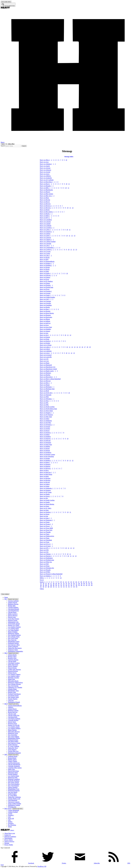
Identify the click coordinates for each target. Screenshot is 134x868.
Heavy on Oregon (45, 427)
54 (66, 585)
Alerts (3, 144)
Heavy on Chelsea (45, 234)
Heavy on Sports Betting (47, 504)
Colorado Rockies (13, 720)
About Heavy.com (10, 833)
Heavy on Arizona (45, 168)
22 (91, 582)
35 (71, 583)
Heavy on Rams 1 (45, 462)
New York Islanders (14, 784)
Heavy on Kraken (45, 343)
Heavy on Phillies (45, 447)
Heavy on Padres (45, 435)
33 (66, 583)
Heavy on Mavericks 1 (46, 377)
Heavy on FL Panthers (46, 281)
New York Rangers (13, 786)
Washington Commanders (15, 651)
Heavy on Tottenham (46, 540)
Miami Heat (11, 679)
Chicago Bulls (12, 661)
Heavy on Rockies (45, 480)
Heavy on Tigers (45, 534)
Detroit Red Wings (13, 771)
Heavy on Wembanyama (47, 560)
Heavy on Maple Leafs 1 (47, 371)
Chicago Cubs (12, 714)
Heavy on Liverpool (46, 355)
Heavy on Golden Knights (47, 297)
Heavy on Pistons (45, 451)
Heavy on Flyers (45, 289)
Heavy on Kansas (45, 337)
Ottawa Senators (13, 787)
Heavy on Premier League (47, 454)
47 (49, 585)
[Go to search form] (8, 5)
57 (74, 585)
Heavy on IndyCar (45, 323)
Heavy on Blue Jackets (46, 194)
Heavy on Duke (44, 271)
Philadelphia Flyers (14, 789)
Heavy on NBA (44, 397)
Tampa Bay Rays (13, 748)
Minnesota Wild (13, 778)
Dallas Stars (11, 769)
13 (75, 236)
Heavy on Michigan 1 (46, 387)
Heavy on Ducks (45, 269)
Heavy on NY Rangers (46, 415)
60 (82, 585)
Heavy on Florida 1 (45, 285)
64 (92, 585)
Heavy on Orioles (45, 429)
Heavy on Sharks (45, 494)
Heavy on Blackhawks (46, 190)
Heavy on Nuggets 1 (46, 413)
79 (76, 587)
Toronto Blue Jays (13, 751)
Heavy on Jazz (44, 333)
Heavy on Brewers (45, 204)
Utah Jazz (11, 700)
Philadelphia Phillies (14, 738)
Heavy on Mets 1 (45, 383)
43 (92, 583)
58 (76, 585)
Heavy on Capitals (45, 224)
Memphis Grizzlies (14, 678)
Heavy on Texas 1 (45, 526)
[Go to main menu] (6, 2)
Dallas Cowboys (13, 614)
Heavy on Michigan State (47, 389)
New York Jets (12, 640)
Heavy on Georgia (45, 293)
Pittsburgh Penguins (14, 791)
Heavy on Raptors (45, 466)
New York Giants (13, 638)
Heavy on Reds (44, 476)
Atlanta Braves (12, 709)
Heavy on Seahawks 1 (46, 488)
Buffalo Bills (12, 606)
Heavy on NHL (44, 405)
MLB (6, 704)
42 (89, 583)
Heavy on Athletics (45, 176)
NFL (6, 599)
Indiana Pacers (12, 673)
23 (41, 583)
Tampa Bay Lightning (14, 797)
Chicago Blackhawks (14, 764)
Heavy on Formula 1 (46, 291)
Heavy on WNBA (45, 572)
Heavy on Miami (45, 385)
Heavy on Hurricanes (46, 317)
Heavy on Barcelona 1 (46, 182)
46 (46, 585)
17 (85, 347)
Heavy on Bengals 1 (46, 186)
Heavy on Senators (45, 490)
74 (64, 587)
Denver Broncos (13, 615)
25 (46, 583)
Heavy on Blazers (45, 192)
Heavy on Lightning (46, 351)
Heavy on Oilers (45, 419)
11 (69, 184)
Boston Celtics (12, 656)
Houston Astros (12, 723)
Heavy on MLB (44, 391)
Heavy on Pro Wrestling (47, 456)
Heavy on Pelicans (45, 441)
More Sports (8, 809)
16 (82, 347)
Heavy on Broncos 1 (46, 206)
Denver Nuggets (13, 666)
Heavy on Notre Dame (46, 411)
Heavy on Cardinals (46, 226)
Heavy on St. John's (46, 508)
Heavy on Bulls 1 (45, 216)
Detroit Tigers (12, 722)
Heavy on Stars (44, 510)
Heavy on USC (44, 552)
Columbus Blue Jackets (15, 768)
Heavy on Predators (46, 452)
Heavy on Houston (45, 315)
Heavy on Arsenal (45, 172)
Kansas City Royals (14, 725)
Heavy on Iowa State (46, 327)
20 (86, 582)
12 (73, 208)
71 (56, 587)
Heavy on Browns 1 (46, 208)
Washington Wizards (14, 702)
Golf (9, 817)
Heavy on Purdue (45, 458)
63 (89, 585)
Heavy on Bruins (45, 210)
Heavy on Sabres (45, 484)
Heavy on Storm (45, 514)
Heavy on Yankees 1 (46, 576)
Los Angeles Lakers (14, 676)
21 (89, 582)
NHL (6, 755)
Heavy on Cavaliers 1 (46, 228)
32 (64, 583)
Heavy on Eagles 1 (45, 273)
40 (84, 583)
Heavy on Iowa (44, 325)
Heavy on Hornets (45, 311)
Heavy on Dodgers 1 (46, 263)
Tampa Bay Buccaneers (15, 648)
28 (54, 583)
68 (49, 587)
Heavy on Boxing (45, 200)
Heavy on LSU (44, 359)
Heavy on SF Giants (46, 492)
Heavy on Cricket (45, 253)
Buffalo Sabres (12, 760)
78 (74, 587)
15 (80, 347)
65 (41, 587)
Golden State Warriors (14, 669)
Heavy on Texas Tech (46, 530)
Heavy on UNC (44, 550)
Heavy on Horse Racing (47, 313)
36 (74, 583)
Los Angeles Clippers (14, 674)
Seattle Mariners (13, 745)
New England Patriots (14, 635)
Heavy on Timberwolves (47, 536)
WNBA (10, 822)
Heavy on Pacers (45, 431)
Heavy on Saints (45, 486)
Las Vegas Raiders (13, 630)
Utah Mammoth (13, 800)
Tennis (10, 827)
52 (61, 585)
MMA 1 (42, 578)
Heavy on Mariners (45, 373)
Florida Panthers (13, 774)
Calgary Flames (13, 761)
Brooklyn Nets (12, 658)
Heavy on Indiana (45, 321)
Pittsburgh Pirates (13, 740)
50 (56, 585)
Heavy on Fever (44, 279)
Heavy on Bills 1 (45, 188)
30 (59, 583)
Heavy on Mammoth (46, 365)
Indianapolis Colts (13, 622)
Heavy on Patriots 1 (46, 439)
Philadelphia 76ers (13, 691)
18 (87, 347)
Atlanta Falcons (13, 602)
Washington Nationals (14, 753)
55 (69, 585)
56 (71, 585)
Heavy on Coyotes (45, 252)
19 (90, 347)
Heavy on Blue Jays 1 (46, 196)
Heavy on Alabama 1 (46, 164)
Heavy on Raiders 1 (46, 460)
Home (6, 597)
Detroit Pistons (12, 668)
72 (59, 587)
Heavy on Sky (44, 498)
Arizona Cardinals (13, 601)
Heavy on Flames (45, 283)
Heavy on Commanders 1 (47, 248)
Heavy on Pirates (45, 449)
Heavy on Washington (46, 558)
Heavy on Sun (44, 516)
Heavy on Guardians (46, 305)
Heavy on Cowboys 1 (46, 250)
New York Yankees (14, 737)
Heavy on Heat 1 (45, 309)
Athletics (11, 707)
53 (64, 585)
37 (76, 583)
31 (61, 583)
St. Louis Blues (12, 795)
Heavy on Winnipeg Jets (47, 568)
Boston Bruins (12, 758)
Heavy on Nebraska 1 (46, 399)
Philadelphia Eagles (14, 642)
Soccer (42, 580)
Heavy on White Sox (46, 562)
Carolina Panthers (13, 607)
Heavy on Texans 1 (45, 524)
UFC (9, 820)
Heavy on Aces (44, 162)
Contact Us (8, 835)
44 (41, 585)
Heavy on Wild (44, 564)
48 (51, 585)
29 (56, 583)
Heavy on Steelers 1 (46, 512)
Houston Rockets (13, 671)
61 (84, 585)
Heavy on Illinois (45, 319)
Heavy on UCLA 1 (45, 544)
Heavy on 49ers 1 (45, 160)
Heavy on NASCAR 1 (46, 393)
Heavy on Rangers (45, 464)
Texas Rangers (12, 750)
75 (66, 587)
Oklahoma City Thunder (15, 687)
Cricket (10, 814)
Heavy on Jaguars (45, 331)
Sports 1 (42, 582)
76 (69, 587)
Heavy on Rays (44, 470)
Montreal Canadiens (14, 779)
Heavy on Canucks (45, 222)
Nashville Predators (14, 781)
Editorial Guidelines (10, 837)
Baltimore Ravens (13, 604)
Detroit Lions (12, 617)
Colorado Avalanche (14, 766)
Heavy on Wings (45, 566)
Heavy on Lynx (44, 361)
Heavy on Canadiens (46, 220)
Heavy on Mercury (45, 381)
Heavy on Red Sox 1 (46, 472)
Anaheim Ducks (13, 756)
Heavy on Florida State (47, 287)
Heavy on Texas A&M (46, 528)
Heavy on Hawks (45, 307)
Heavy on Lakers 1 (45, 347)
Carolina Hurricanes (14, 763)
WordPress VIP (42, 866)
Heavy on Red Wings (46, 474)
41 (87, 583)
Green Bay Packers (14, 619)
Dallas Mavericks (13, 665)
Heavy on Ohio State (46, 417)
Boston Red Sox (13, 712)
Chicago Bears (12, 612)
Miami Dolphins (13, 632)
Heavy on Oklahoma (46, 421)
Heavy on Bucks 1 (45, 214)
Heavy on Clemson (45, 238)
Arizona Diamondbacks (15, 706)
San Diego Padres (13, 741)
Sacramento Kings (13, 696)
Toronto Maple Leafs (14, 799)
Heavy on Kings (45, 339)
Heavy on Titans (45, 538)
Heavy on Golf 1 (45, 299)
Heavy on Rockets (45, 478)
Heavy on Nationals (46, 395)
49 (54, 585)
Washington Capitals (14, 805)
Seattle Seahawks (13, 646)
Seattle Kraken (12, 794)
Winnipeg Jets (12, 807)
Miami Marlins (12, 730)
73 (61, 587)
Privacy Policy (9, 840)
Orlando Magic (12, 689)
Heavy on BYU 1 (45, 218)
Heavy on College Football (48, 242)
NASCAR (11, 818)
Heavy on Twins (45, 542)
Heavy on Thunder (45, 532)
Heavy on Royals (45, 482)
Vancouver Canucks (14, 802)
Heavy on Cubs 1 (45, 255)
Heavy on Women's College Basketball (51, 574)
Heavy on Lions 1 (45, 353)
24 (43, 583)
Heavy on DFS (44, 259)
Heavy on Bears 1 (45, 184)
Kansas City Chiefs (14, 625)
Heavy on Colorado (45, 244)
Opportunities (8, 838)
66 (43, 587)
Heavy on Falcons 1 (46, 275)
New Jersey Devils (13, 782)
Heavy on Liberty (45, 349)
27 (51, 583)
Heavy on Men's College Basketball (50, 379)
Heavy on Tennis (45, 522)
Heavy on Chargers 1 (46, 232)
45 (43, 585)
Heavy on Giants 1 (45, 295)
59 (79, 585)
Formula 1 (11, 815)
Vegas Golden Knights (15, 804)
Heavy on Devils (45, 257)
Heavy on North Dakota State (48, 409)
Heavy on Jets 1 (44, 335)
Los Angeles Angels (14, 727)
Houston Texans (13, 620)
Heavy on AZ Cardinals (47, 180)
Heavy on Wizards (45, 570)
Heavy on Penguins (45, 443)
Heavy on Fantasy (45, 277)
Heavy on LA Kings (46, 345)
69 (51, 587)
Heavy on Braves (45, 202)
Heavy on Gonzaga (45, 301)
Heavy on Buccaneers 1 (47, 212)
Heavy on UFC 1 (45, 548)
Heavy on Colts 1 (45, 246)
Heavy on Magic (45, 363)
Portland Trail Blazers (14, 694)
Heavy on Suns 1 (45, 518)
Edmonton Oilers (13, 773)
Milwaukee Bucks (13, 681)
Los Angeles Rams (13, 629)
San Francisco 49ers (14, 645)
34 (69, 583)
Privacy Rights (9, 845)
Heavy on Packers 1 (46, 433)
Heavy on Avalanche (46, 178)
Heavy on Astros (45, 174)
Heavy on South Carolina (47, 500)
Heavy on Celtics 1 (45, 230)
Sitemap (7, 843)
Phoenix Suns (12, 692)
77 (71, 587)
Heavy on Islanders (45, 329)
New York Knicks (13, 686)
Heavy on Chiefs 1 (45, 236)
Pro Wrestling (12, 825)
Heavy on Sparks (45, 502)
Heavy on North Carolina (47, 407)
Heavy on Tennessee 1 (46, 520)
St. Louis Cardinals (14, 746)
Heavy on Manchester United (48, 369)
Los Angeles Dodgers (14, 728)
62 (87, 585)
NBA (6, 653)
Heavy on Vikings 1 (46, 554)
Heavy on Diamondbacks (47, 261)
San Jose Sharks (13, 792)
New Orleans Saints (14, 637)
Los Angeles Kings (14, 776)
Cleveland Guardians (14, 719)
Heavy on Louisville (46, 357)
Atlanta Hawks (12, 655)
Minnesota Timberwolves (15, 683)
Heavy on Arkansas (45, 170)
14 (77, 347)
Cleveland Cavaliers (14, 663)
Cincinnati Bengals (14, 609)
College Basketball (13, 810)
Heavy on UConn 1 (45, 546)
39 (82, 583)
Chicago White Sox (14, 715)
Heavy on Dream (45, 267)
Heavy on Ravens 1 (45, 468)
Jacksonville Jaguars (14, 624)
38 (79, 583)
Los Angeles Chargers (14, 627)
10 (66, 160)
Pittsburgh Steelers (13, 643)
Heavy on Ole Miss (45, 423)
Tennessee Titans (13, 650)
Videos (42, 589)
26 (49, 583)
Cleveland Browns (13, 611)
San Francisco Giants (14, 743)
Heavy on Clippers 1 (46, 240)
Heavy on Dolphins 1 (46, 265)
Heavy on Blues (44, 198)
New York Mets (13, 735)
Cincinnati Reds (13, 717)
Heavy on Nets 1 (45, 401)
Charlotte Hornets (13, 660)
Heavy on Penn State (46, 445)
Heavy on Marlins (45, 375)
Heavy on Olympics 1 (46, 425)
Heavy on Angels (45, 166)
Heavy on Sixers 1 (45, 496)
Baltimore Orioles (13, 710)
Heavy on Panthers (45, 437)
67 (46, 587)
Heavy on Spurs (44, 506)
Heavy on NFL (44, 403)
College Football (13, 812)
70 (54, 587)
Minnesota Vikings (13, 633)
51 (59, 585)
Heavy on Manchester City (48, 367)
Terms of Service (9, 841)
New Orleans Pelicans (14, 684)
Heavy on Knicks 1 (45, 341)
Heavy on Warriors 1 (46, 556)
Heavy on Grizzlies (45, 303)
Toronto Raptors (13, 699)
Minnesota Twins (13, 733)
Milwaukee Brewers (14, 732)
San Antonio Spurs (13, 697)
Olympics (11, 823)
